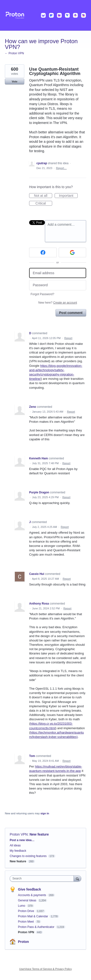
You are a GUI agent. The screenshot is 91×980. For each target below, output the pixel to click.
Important (68, 196)
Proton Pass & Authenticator (37, 927)
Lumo (22, 906)
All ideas (15, 845)
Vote (14, 82)
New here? (58, 303)
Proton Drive (26, 911)
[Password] (58, 285)
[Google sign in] (73, 252)
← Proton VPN (14, 53)
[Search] (77, 878)
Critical (44, 204)
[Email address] (58, 273)
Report (68, 338)
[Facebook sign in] (43, 252)
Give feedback (29, 889)
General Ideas (28, 900)
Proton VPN (19, 834)
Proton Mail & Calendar (33, 916)
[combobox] (43, 878)
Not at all (43, 196)
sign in (45, 813)
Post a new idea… (22, 840)
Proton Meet (26, 922)
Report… (61, 168)
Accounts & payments (32, 895)
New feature (39, 834)
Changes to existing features (28, 856)
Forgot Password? (42, 294)
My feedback (18, 851)
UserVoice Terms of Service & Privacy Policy (45, 969)
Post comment (71, 313)
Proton (23, 942)
